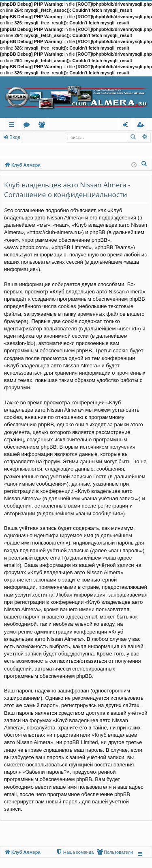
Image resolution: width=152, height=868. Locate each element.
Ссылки (13, 126)
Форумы (28, 126)
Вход (15, 137)
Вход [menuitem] (127, 126)
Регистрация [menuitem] (142, 126)
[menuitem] (144, 163)
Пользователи (43, 126)
